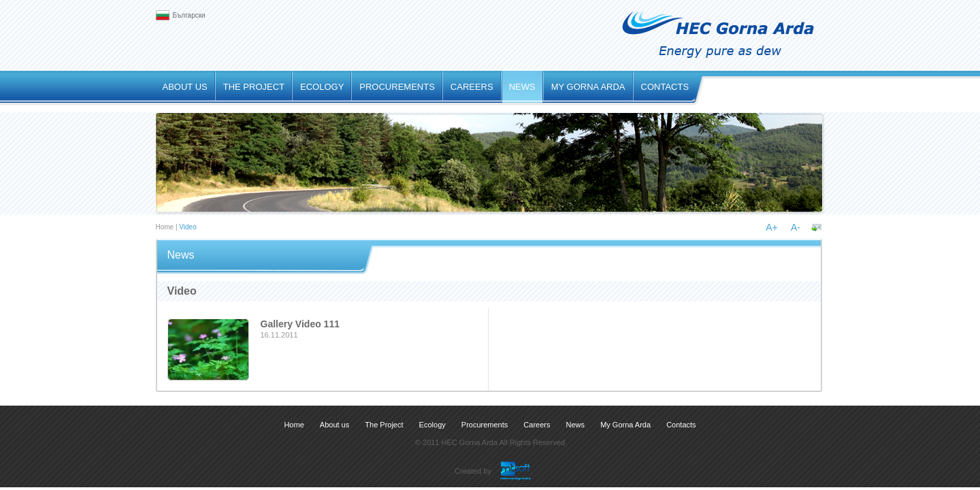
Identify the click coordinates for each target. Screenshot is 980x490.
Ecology (322, 87)
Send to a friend (817, 227)
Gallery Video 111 (300, 324)
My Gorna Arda (588, 87)
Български (189, 15)
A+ (772, 227)
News (522, 87)
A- (796, 227)
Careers (472, 87)
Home (165, 227)
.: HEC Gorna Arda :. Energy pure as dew (719, 35)
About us (185, 87)
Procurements (397, 87)
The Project (254, 87)
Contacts (665, 87)
